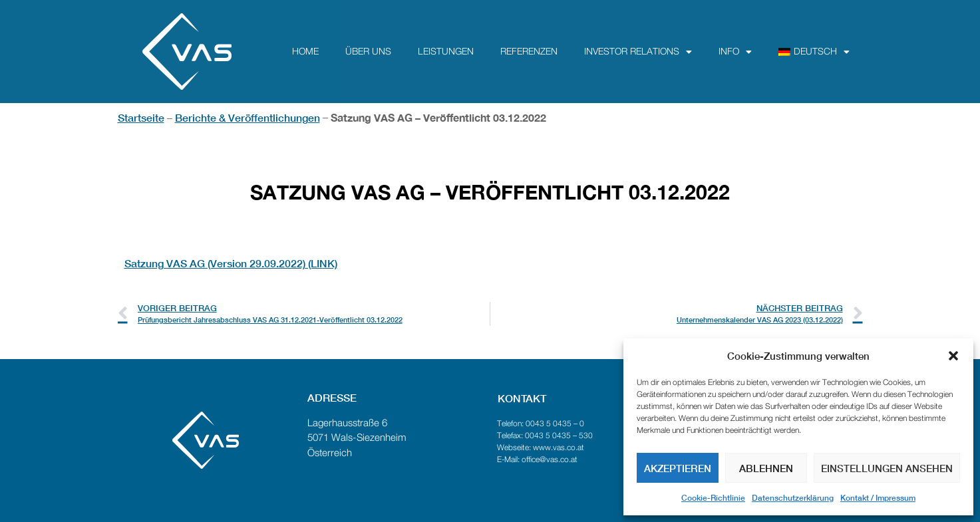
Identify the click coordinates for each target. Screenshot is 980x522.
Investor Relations (638, 52)
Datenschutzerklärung (793, 498)
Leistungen (446, 52)
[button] (953, 356)
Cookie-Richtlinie (713, 498)
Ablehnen (766, 468)
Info (735, 52)
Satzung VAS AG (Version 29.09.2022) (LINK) (231, 263)
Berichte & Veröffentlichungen (247, 117)
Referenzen (529, 52)
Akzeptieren (678, 468)
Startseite (141, 117)
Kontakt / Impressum (878, 498)
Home (305, 52)
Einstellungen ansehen (887, 468)
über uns (368, 52)
